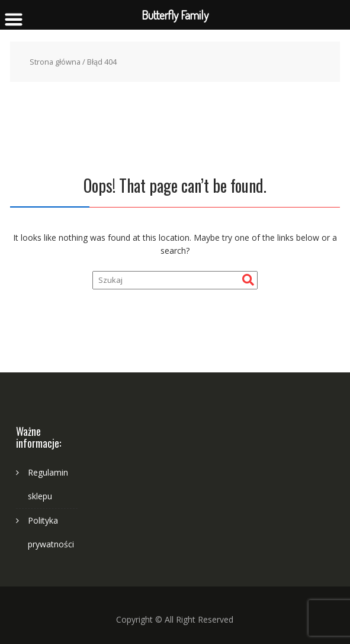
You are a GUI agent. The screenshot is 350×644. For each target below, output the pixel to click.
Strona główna (55, 62)
